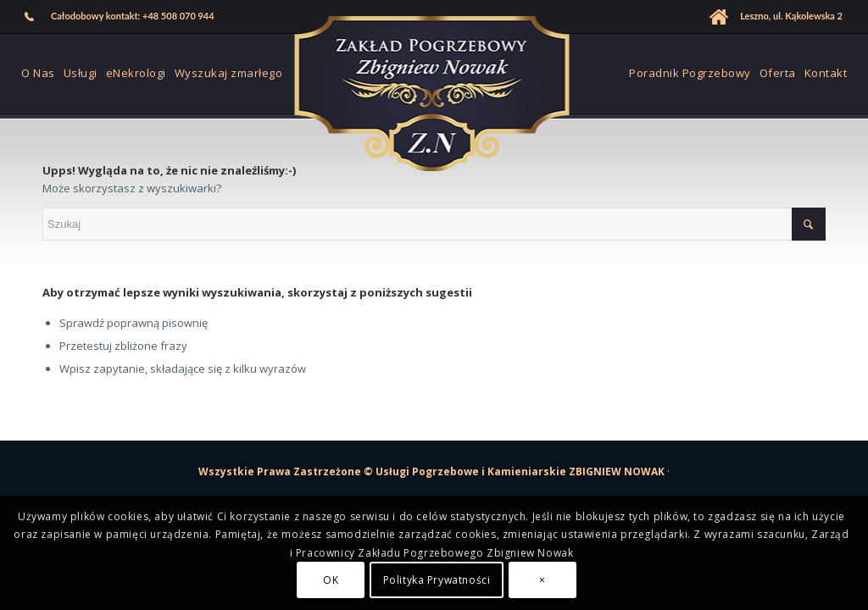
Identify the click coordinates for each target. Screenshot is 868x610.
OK (331, 580)
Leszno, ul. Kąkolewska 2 (791, 16)
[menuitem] (120, 17)
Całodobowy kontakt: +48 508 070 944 (133, 16)
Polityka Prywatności (437, 580)
